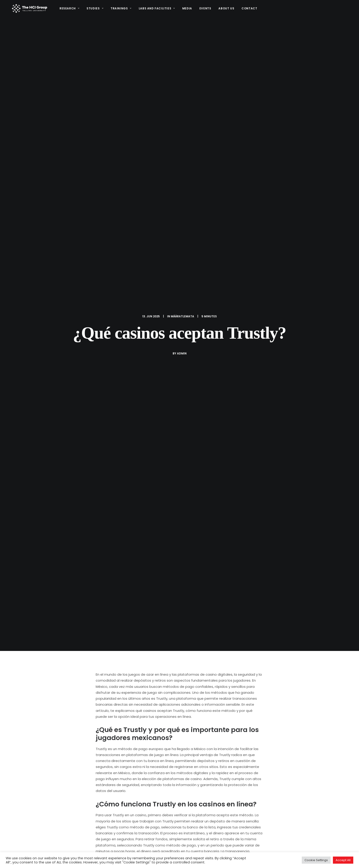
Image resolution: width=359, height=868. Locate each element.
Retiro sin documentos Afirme (48, 675)
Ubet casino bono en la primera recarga (176, 675)
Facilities (229, 848)
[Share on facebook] (156, 726)
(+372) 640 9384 (292, 843)
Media (186, 9)
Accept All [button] (343, 860)
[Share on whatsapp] (185, 726)
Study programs (203, 848)
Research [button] (68, 9)
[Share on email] (203, 726)
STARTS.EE (234, 833)
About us (226, 9)
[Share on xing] (197, 726)
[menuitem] (70, 9)
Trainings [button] (120, 9)
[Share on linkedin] (179, 726)
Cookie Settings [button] (316, 860)
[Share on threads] (168, 726)
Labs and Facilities (156, 9)
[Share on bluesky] (191, 726)
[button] (280, 849)
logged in (126, 758)
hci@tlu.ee (287, 838)
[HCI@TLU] (29, 9)
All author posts (143, 597)
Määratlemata (182, 53)
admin (182, 90)
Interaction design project (211, 841)
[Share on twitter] (162, 726)
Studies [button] (94, 9)
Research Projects (205, 833)
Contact (249, 9)
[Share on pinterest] (174, 726)
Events (204, 9)
